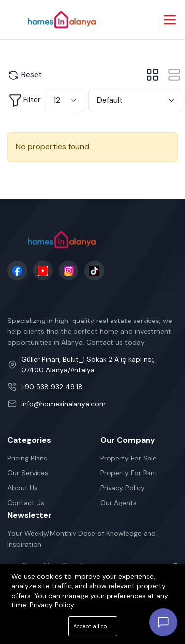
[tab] (152, 75)
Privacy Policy (122, 488)
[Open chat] (163, 622)
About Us (22, 488)
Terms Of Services (37, 633)
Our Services (28, 473)
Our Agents (118, 503)
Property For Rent (129, 473)
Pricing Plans (27, 458)
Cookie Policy (151, 633)
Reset (25, 75)
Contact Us (26, 503)
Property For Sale (129, 458)
